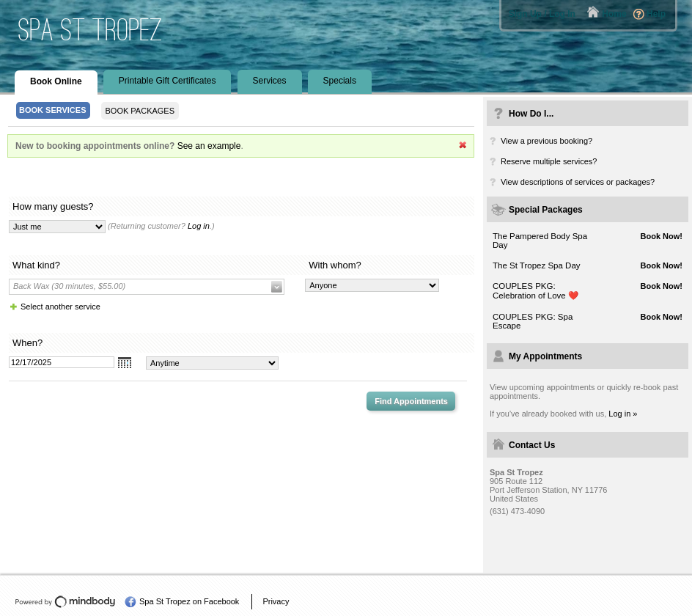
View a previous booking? (546, 141)
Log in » (623, 414)
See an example (209, 146)
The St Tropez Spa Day (537, 265)
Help (656, 14)
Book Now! (662, 236)
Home (614, 14)
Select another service (60, 307)
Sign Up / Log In (542, 14)
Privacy (276, 601)
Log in (199, 226)
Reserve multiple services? (549, 161)
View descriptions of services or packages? (578, 182)
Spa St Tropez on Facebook (189, 601)
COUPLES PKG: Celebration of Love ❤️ (535, 291)
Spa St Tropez (91, 30)
